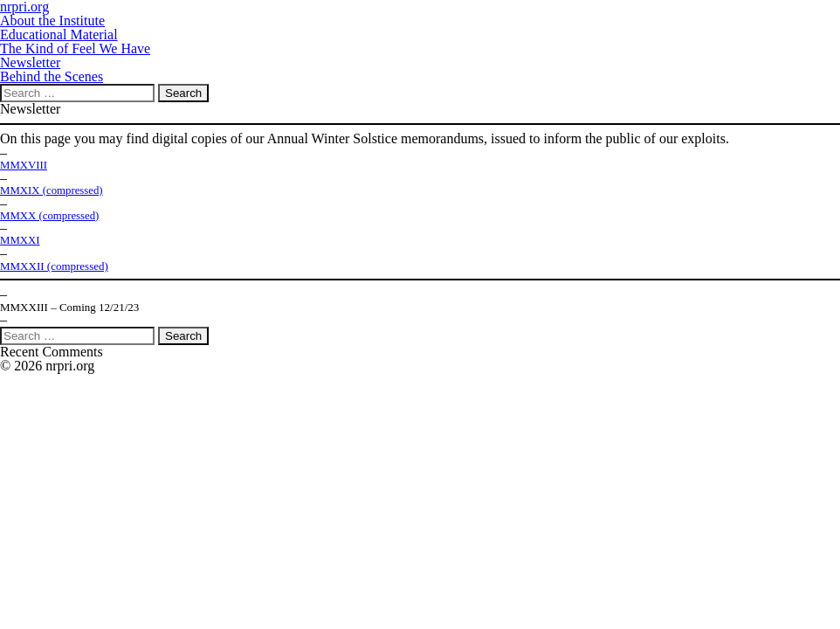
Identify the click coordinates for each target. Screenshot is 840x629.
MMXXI (20, 240)
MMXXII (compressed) (54, 266)
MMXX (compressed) (49, 216)
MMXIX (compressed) (52, 190)
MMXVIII (24, 165)
